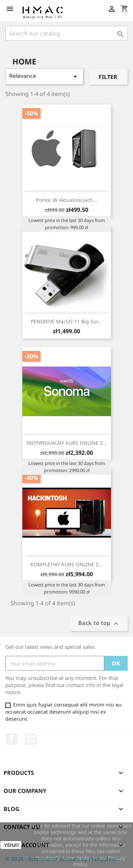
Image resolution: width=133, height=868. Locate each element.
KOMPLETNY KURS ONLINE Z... (67, 564)
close (11, 845)
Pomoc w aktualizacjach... (66, 200)
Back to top (99, 624)
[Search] (66, 33)
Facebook (12, 739)
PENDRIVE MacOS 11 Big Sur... (66, 321)
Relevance (44, 76)
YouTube (31, 739)
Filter (108, 77)
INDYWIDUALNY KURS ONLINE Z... (67, 443)
